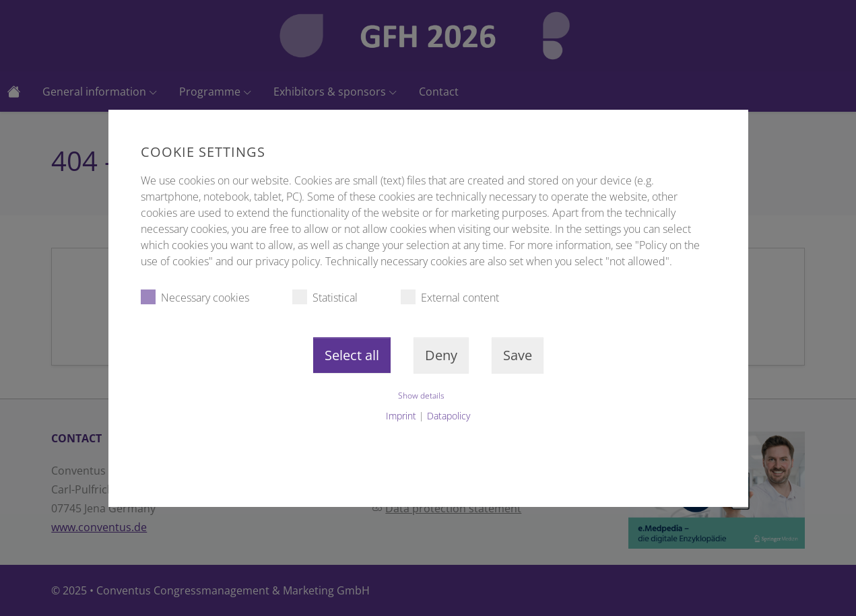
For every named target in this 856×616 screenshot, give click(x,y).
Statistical (325, 297)
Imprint (401, 416)
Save (518, 355)
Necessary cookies (195, 297)
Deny (441, 355)
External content (450, 297)
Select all (352, 355)
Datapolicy (449, 416)
